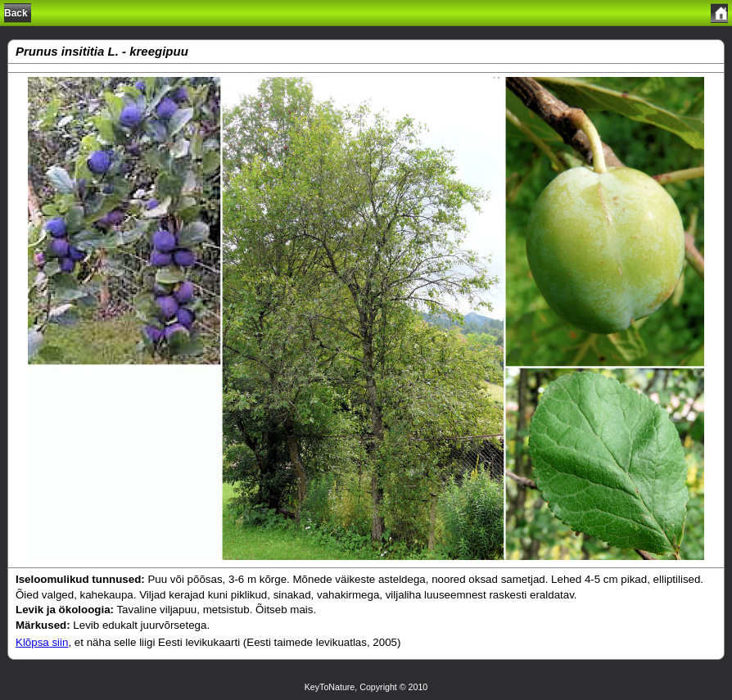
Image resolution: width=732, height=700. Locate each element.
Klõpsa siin (42, 642)
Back (16, 13)
